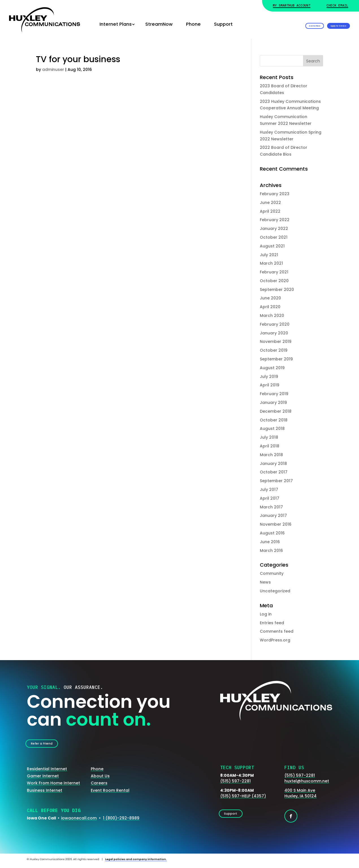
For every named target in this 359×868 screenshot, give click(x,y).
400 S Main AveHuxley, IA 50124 (300, 797)
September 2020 (277, 290)
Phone (193, 24)
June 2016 (270, 542)
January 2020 (274, 333)
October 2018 (274, 420)
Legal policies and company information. (136, 862)
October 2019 (274, 350)
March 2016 (271, 551)
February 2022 (275, 220)
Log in (266, 614)
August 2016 (272, 533)
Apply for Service (324, 24)
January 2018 (273, 464)
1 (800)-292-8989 (121, 822)
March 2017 (271, 507)
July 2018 (269, 437)
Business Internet (45, 794)
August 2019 (272, 368)
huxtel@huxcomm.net (307, 784)
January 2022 (274, 229)
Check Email (337, 5)
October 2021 (274, 237)
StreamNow (159, 24)
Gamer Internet (43, 780)
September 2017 (276, 481)
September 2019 (276, 359)
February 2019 (274, 394)
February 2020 (275, 324)
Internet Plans (116, 24)
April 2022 (270, 211)
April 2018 (270, 446)
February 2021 (274, 272)
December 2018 (276, 411)
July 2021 (269, 255)
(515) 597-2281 (235, 784)
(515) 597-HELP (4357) (243, 800)
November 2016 (276, 524)
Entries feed (272, 623)
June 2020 (270, 298)
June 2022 (270, 203)
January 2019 (273, 403)
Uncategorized (275, 591)
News (265, 582)
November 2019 (276, 341)
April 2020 (270, 307)
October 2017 (274, 472)
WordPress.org (275, 640)
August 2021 (272, 246)
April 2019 (270, 385)
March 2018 (271, 455)
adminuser (53, 69)
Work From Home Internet (53, 787)
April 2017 (270, 498)
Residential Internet (47, 773)
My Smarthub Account (292, 5)
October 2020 (274, 281)
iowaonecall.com (79, 822)
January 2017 (273, 515)
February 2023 (275, 194)
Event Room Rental (110, 794)
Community (272, 573)
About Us (100, 780)
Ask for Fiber (268, 24)
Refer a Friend (48, 745)
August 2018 (272, 428)
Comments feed (277, 631)
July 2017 (269, 490)
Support (223, 24)
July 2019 (269, 377)
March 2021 (271, 263)
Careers (99, 787)
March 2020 (272, 316)
